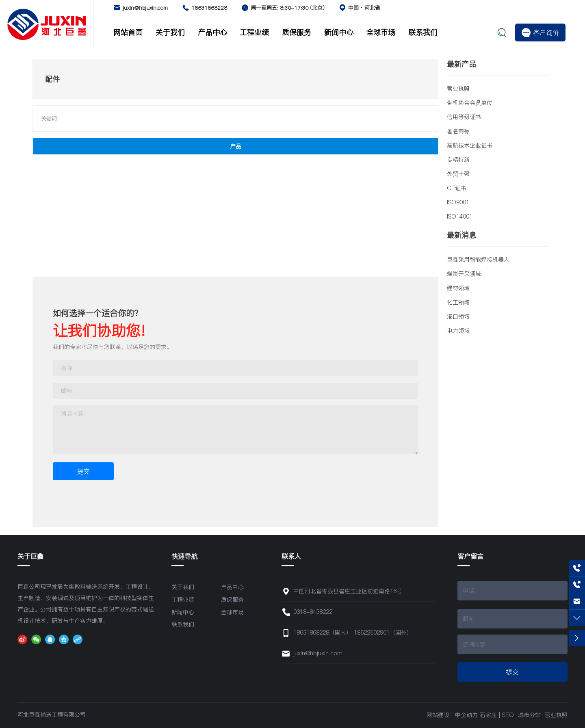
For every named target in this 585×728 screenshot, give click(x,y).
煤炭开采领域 (464, 274)
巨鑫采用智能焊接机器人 (478, 260)
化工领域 (458, 302)
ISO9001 (458, 202)
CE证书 (457, 188)
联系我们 (423, 32)
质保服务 (297, 32)
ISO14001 (460, 217)
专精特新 (458, 160)
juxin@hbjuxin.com (145, 8)
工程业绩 (254, 32)
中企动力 (466, 715)
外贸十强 (458, 174)
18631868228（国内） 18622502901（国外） (353, 633)
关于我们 (170, 32)
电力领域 (458, 331)
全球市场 (381, 32)
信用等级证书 (464, 117)
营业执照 (458, 89)
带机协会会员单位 (470, 103)
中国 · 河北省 (364, 8)
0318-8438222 (313, 612)
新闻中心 (339, 32)
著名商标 (458, 131)
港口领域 (458, 316)
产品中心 (212, 32)
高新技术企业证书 (470, 145)
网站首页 (128, 32)
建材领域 (458, 288)
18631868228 (209, 8)
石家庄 (488, 715)
